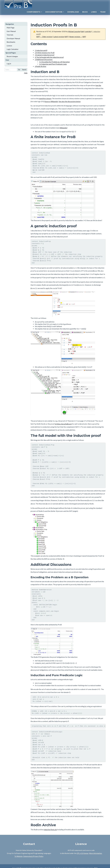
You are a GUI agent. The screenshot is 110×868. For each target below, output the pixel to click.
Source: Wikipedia (51, 101)
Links (94, 15)
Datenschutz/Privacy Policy (33, 852)
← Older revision (46, 37)
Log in (9, 64)
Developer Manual (13, 38)
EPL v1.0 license (83, 849)
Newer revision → (76, 37)
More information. (96, 849)
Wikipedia (63, 128)
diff (38, 37)
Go (19, 70)
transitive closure (45, 98)
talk (82, 31)
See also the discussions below (70, 101)
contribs (88, 31)
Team (103, 15)
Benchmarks (11, 42)
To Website (18, 852)
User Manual (11, 31)
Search (24, 70)
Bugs (85, 15)
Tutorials (10, 35)
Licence (9, 46)
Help (26, 73)
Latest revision (59, 37)
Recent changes (12, 56)
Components (34, 15)
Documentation (55, 15)
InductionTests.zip (50, 826)
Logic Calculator (13, 49)
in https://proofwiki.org (63, 422)
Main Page (11, 28)
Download (73, 15)
